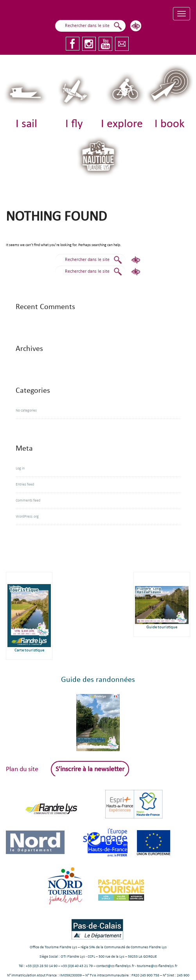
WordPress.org (27, 517)
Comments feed (28, 501)
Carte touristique (29, 650)
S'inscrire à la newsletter (90, 769)
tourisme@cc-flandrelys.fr (157, 966)
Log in (20, 468)
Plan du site (22, 769)
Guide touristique (162, 627)
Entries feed (25, 485)
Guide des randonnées (98, 680)
